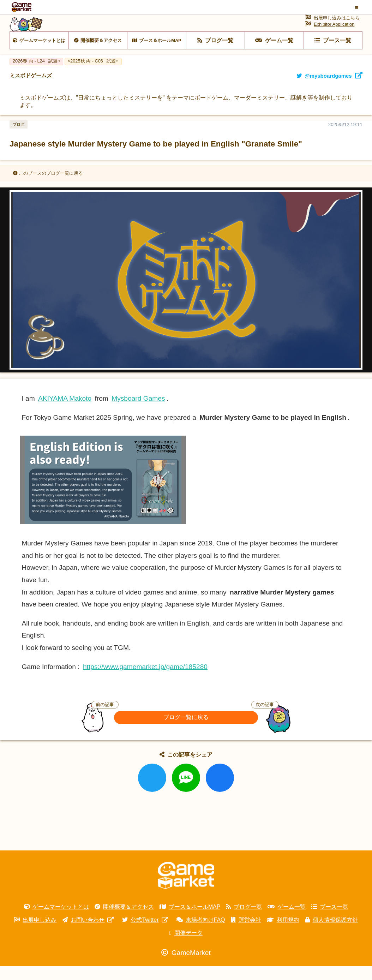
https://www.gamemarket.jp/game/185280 (145, 681)
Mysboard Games (138, 413)
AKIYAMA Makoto (65, 413)
